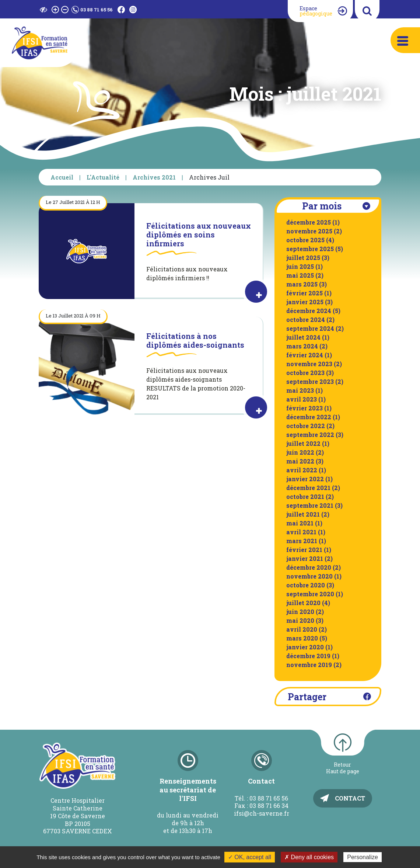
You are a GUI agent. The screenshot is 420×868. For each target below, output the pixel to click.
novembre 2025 (309, 231)
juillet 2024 (303, 337)
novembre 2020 (309, 576)
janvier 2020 (305, 647)
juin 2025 (300, 266)
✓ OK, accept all (250, 857)
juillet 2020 (303, 603)
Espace (316, 11)
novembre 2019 (309, 665)
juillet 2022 (303, 443)
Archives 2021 (154, 177)
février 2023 (304, 408)
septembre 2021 (310, 505)
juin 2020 (300, 612)
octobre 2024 (306, 320)
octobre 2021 (305, 497)
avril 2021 (301, 532)
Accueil (62, 177)
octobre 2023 (305, 373)
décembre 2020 (309, 567)
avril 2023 (302, 399)
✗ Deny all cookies (309, 857)
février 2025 (304, 293)
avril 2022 (302, 470)
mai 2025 (300, 275)
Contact (350, 798)
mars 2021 (302, 541)
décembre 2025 (309, 222)
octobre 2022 (306, 426)
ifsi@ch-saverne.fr (262, 813)
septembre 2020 (310, 594)
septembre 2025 (310, 249)
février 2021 (304, 550)
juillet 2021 (303, 514)
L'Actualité (103, 177)
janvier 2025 (305, 302)
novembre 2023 (309, 364)
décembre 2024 (309, 311)
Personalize (363, 857)
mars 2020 (302, 638)
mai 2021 (300, 523)
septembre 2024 (310, 328)
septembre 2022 (310, 435)
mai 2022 (300, 461)
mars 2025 (302, 284)
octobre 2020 (306, 585)
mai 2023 (300, 390)
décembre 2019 (308, 656)
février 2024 (305, 355)
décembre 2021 (308, 488)
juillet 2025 (303, 258)
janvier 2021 (305, 558)
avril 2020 (302, 629)
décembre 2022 (309, 417)
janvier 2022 (305, 479)
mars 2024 (302, 346)
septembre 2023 (310, 381)
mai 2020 (300, 620)
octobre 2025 (305, 240)
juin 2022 (300, 452)
